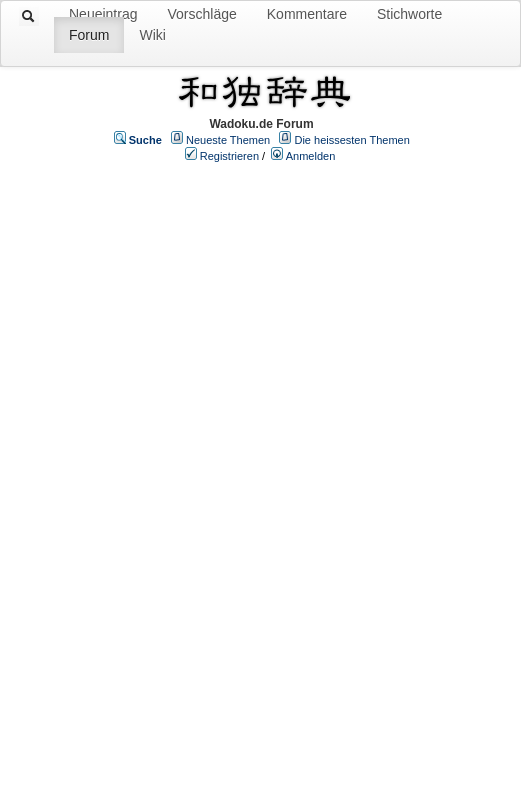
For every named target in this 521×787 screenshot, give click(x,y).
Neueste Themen (228, 140)
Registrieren (229, 156)
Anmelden (311, 156)
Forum (89, 35)
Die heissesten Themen (351, 140)
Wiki (152, 35)
